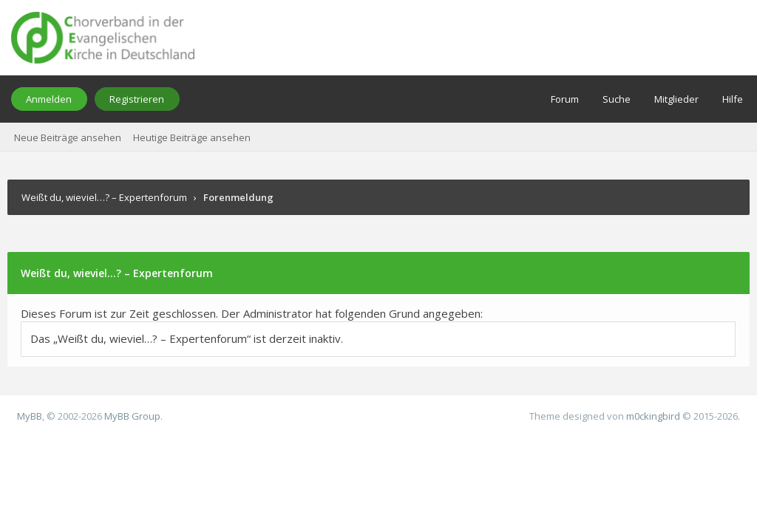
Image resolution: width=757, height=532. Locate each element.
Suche (617, 99)
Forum (565, 99)
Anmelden (49, 99)
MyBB (30, 416)
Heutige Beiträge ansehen (192, 137)
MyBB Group (132, 416)
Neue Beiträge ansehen (68, 137)
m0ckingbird (653, 416)
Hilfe (733, 99)
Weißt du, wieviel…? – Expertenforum (104, 197)
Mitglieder (676, 99)
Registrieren (137, 99)
